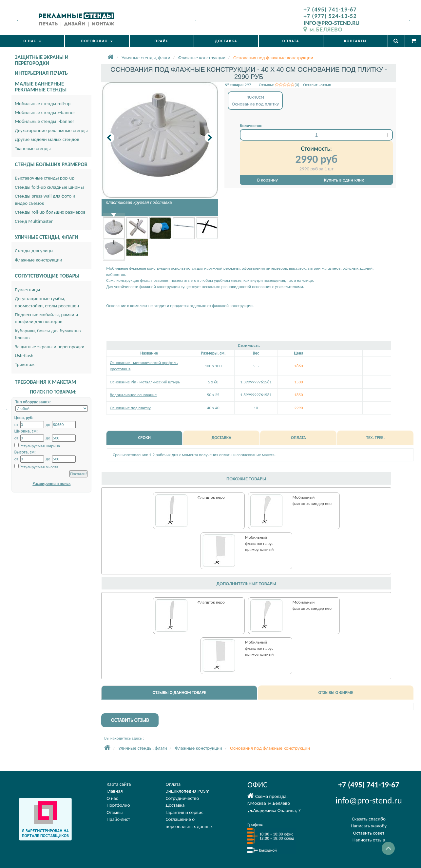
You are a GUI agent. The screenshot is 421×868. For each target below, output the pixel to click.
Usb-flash (24, 356)
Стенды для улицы (34, 251)
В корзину (268, 180)
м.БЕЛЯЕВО (323, 29)
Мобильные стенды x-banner (45, 112)
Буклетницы (27, 290)
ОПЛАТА (291, 41)
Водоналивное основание (133, 395)
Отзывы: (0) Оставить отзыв (295, 85)
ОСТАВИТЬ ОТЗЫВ (130, 720)
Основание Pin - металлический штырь (145, 382)
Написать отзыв (369, 840)
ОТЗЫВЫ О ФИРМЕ (335, 693)
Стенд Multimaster (34, 221)
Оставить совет (369, 833)
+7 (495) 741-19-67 (330, 9)
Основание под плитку (130, 408)
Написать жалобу (369, 826)
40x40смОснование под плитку (255, 100)
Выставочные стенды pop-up (45, 178)
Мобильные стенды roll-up (43, 104)
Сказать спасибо (369, 819)
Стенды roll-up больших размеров (50, 212)
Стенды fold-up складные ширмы (49, 187)
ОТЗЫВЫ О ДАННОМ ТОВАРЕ (179, 693)
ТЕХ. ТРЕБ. (375, 438)
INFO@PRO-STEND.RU (331, 23)
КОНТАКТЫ (355, 41)
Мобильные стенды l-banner (44, 121)
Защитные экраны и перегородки (49, 347)
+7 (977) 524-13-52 (330, 16)
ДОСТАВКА (226, 41)
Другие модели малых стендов (47, 139)
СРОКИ (144, 438)
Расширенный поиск (51, 483)
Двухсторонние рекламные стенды (51, 130)
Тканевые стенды (33, 148)
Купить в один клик (344, 180)
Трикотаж (25, 364)
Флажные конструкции (38, 260)
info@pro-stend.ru (369, 800)
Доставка (175, 805)
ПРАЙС (162, 41)
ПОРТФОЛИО (97, 41)
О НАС (32, 41)
